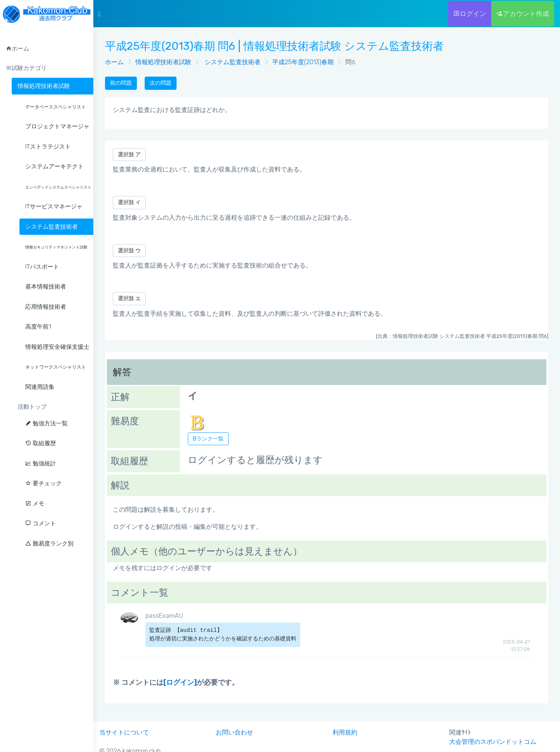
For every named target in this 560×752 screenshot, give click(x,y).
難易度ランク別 (49, 544)
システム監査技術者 (232, 62)
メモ (35, 504)
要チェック (44, 483)
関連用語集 (40, 387)
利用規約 (345, 732)
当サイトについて (124, 732)
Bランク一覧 (208, 439)
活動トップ (32, 407)
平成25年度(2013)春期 (303, 62)
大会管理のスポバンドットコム (493, 742)
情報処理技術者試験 (44, 86)
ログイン (470, 14)
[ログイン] (180, 682)
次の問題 (161, 83)
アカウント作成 (523, 14)
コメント (41, 523)
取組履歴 (41, 443)
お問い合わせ (234, 732)
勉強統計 (41, 463)
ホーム (114, 62)
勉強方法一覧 (46, 423)
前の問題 (121, 83)
